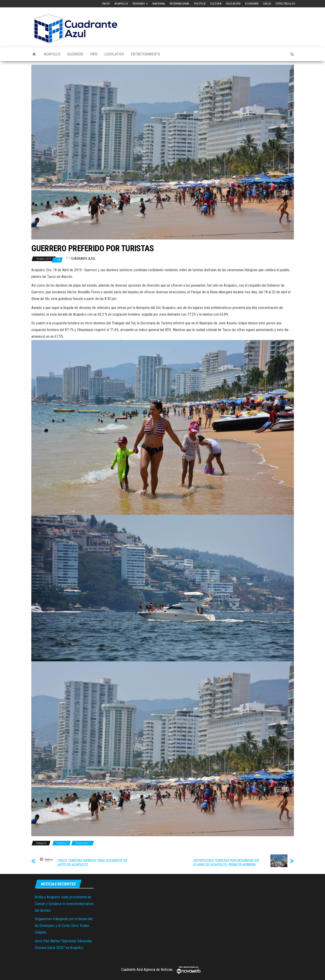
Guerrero (75, 54)
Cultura (216, 4)
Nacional (159, 4)
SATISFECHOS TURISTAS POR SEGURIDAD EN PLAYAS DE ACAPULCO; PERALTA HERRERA (226, 863)
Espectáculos (285, 4)
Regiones (140, 4)
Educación (233, 4)
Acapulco (121, 4)
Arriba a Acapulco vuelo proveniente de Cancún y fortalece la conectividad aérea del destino (64, 904)
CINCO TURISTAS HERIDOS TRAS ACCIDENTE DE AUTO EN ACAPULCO (92, 863)
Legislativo (114, 54)
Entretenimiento (145, 54)
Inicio (106, 4)
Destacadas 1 (83, 843)
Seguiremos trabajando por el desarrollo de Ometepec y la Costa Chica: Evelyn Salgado (64, 926)
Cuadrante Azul (83, 259)
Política (200, 4)
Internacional (180, 4)
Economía (252, 4)
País (94, 54)
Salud (267, 4)
